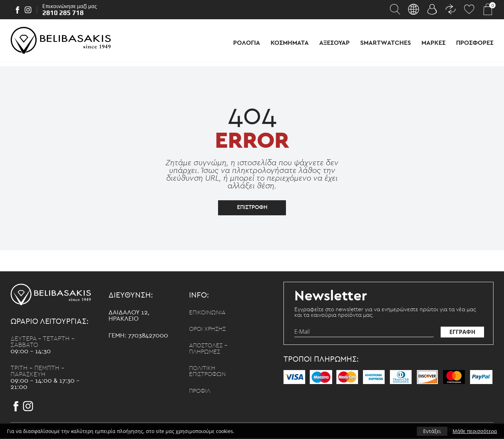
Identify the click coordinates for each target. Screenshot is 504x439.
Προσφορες (475, 43)
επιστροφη (252, 208)
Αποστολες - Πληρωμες (210, 350)
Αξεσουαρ (334, 43)
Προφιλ (201, 393)
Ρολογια (247, 43)
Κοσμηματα (290, 43)
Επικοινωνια (208, 314)
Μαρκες (433, 43)
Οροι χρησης (209, 330)
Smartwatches (386, 43)
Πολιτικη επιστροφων (209, 374)
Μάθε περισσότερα (475, 431)
